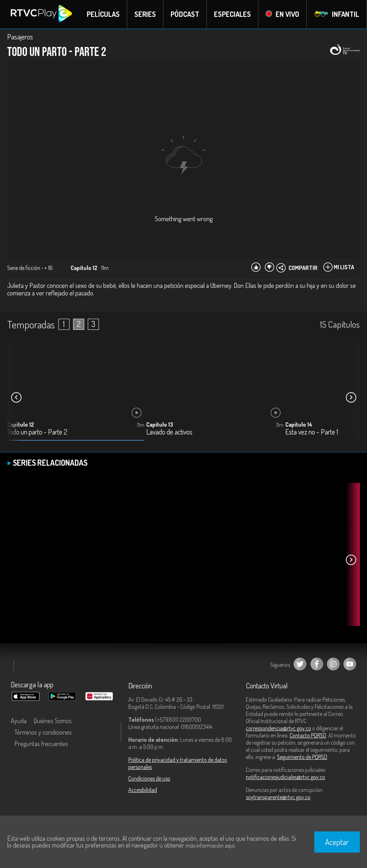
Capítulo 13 (160, 424)
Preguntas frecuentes (41, 744)
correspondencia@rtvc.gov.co (278, 728)
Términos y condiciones (43, 732)
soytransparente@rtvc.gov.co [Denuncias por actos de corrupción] (278, 797)
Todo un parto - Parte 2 (37, 432)
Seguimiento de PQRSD (302, 757)
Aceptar (337, 842)
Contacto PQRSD (308, 735)
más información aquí (210, 845)
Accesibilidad (143, 790)
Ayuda (19, 721)
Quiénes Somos (53, 721)
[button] (351, 398)
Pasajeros (20, 37)
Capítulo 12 (21, 424)
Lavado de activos (169, 432)
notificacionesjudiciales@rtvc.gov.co (285, 777)
